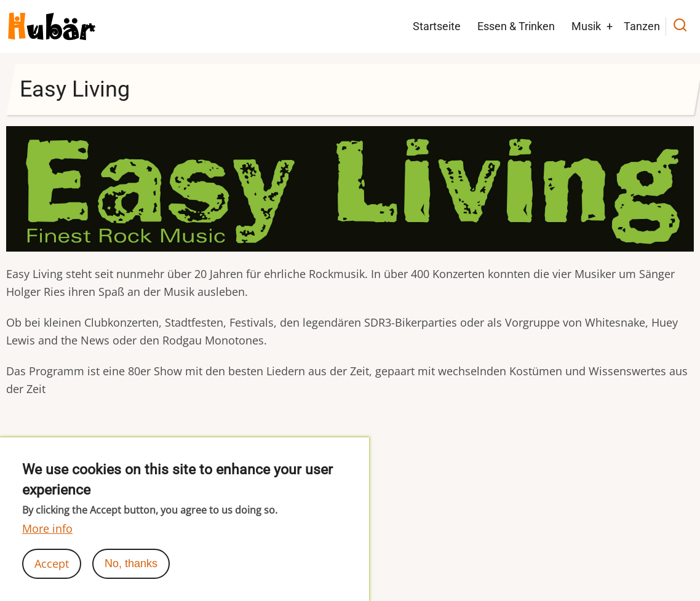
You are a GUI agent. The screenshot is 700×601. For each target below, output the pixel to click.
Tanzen (642, 26)
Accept (52, 563)
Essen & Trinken (516, 26)
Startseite (437, 26)
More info (47, 528)
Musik (586, 26)
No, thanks (131, 563)
